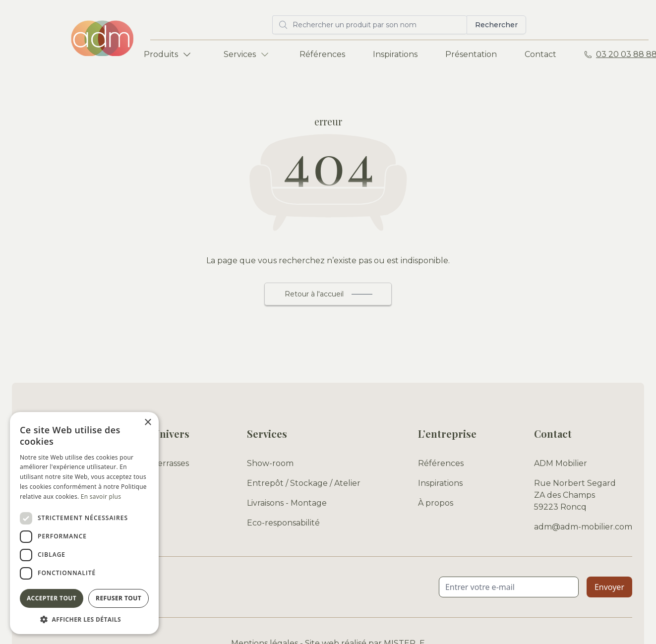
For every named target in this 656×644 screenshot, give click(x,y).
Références (322, 54)
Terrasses (171, 463)
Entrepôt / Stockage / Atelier (304, 483)
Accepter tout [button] (52, 598)
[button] (84, 619)
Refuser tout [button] (119, 598)
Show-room (270, 463)
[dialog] (84, 523)
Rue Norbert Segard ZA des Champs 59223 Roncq (575, 495)
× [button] (148, 423)
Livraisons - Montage (287, 503)
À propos (436, 503)
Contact (540, 54)
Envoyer (609, 587)
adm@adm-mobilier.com (583, 527)
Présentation (471, 54)
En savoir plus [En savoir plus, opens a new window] (101, 497)
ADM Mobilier (561, 463)
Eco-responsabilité (283, 523)
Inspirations (395, 54)
